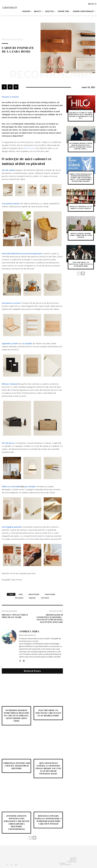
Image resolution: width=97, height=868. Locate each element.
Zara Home (29, 148)
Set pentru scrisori (11, 303)
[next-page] (34, 838)
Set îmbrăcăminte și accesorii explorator (22, 254)
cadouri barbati (34, 594)
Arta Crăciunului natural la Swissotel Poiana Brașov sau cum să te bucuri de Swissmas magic (48, 768)
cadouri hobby (50, 594)
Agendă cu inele (10, 343)
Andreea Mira (29, 632)
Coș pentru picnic (11, 204)
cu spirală (27, 343)
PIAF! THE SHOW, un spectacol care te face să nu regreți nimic (48, 713)
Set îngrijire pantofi (12, 527)
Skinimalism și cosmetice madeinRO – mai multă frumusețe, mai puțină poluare (50, 618)
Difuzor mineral (10, 384)
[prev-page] (30, 838)
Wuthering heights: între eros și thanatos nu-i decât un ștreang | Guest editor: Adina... (81, 146)
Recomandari (13, 39)
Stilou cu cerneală (11, 486)
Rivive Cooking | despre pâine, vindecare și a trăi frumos (81, 235)
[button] (92, 4)
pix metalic (30, 486)
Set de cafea (8, 170)
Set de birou (8, 443)
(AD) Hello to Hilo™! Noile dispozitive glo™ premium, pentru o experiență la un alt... (81, 115)
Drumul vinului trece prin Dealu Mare (15, 616)
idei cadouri (19, 598)
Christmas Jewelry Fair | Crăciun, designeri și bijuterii (16, 766)
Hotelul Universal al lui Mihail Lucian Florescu (81, 207)
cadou (21, 594)
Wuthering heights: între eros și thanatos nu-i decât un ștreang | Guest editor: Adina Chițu (16, 716)
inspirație (32, 598)
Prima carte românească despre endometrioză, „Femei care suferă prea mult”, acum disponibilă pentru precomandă (81, 178)
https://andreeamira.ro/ (28, 635)
